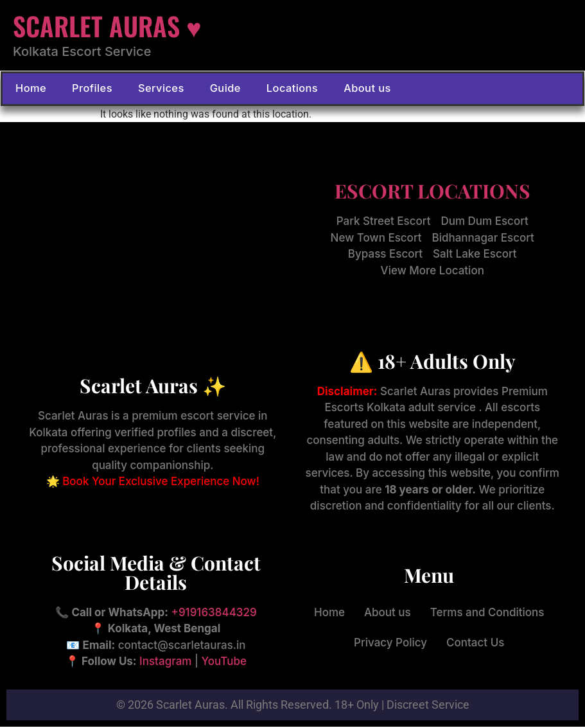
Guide (216, 89)
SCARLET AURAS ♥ (107, 26)
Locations (280, 89)
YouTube (224, 663)
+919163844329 (214, 614)
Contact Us (475, 644)
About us (351, 89)
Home (30, 89)
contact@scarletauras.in (182, 646)
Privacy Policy (390, 644)
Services (154, 89)
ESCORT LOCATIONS (432, 193)
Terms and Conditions (487, 614)
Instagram (165, 663)
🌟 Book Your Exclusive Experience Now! (153, 483)
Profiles (89, 89)
